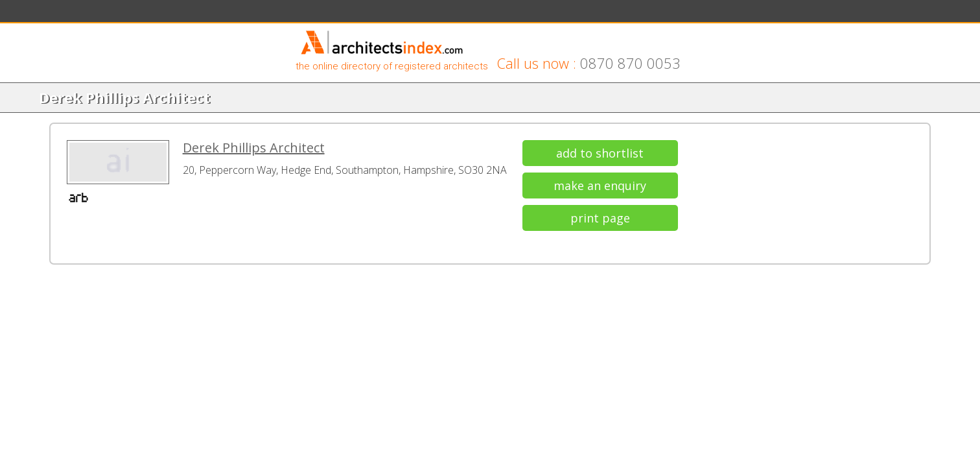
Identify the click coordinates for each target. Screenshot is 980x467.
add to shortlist (729, 203)
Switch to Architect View (766, 14)
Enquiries (299, 14)
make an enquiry (729, 235)
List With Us (398, 14)
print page (729, 268)
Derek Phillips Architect (390, 199)
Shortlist (250, 14)
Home (171, 15)
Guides (346, 14)
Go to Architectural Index (660, 14)
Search (205, 14)
